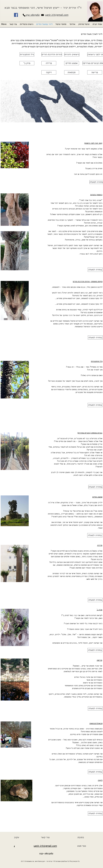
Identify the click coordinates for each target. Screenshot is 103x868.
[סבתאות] (72, 72)
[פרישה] (95, 72)
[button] (72, 24)
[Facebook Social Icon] (16, 15)
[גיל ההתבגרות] (27, 54)
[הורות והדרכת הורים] (52, 54)
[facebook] (14, 846)
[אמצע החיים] (72, 63)
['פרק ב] (27, 63)
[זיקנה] (49, 72)
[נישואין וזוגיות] (72, 54)
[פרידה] (49, 63)
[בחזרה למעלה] (95, 270)
